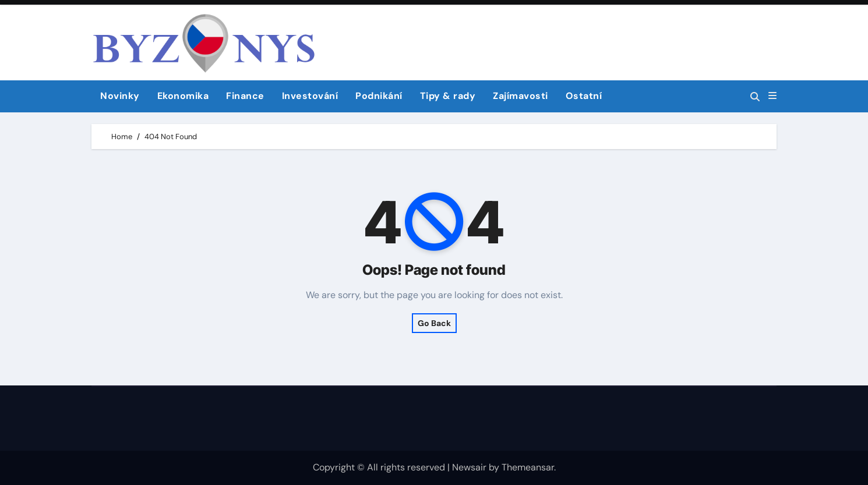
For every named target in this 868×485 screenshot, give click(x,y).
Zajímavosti (521, 96)
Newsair (469, 467)
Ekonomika (183, 96)
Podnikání (379, 96)
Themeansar (528, 467)
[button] (772, 96)
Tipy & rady (448, 96)
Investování (310, 96)
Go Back (434, 323)
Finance (245, 96)
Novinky (120, 96)
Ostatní (584, 96)
